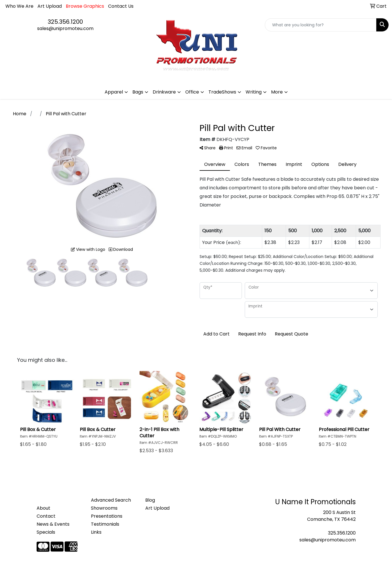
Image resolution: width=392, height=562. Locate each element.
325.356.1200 (65, 22)
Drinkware (164, 92)
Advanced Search (111, 500)
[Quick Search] (321, 25)
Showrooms (104, 508)
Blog (150, 500)
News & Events (53, 524)
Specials (46, 532)
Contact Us (121, 6)
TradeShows (222, 92)
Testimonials (105, 524)
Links (96, 532)
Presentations (107, 516)
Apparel (114, 92)
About (43, 508)
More (277, 92)
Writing (254, 92)
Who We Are (19, 6)
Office (192, 92)
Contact (46, 516)
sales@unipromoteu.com (65, 28)
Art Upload (50, 6)
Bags (138, 92)
